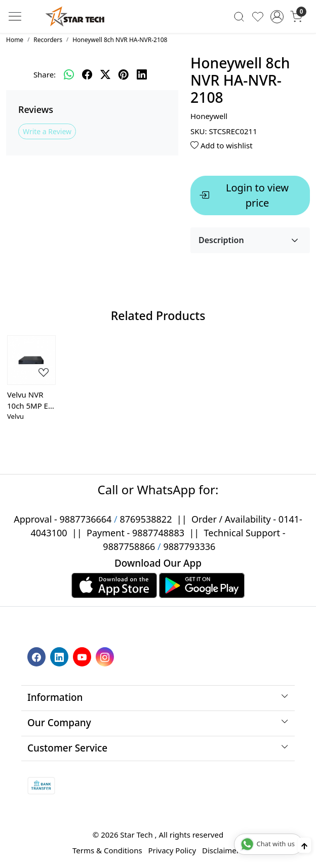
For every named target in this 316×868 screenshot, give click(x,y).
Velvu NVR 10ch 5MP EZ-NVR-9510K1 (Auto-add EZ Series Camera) (31, 401)
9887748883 (158, 533)
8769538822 (146, 519)
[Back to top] (304, 845)
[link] (239, 16)
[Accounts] (277, 17)
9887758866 (129, 546)
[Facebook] (38, 656)
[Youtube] (83, 656)
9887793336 (189, 546)
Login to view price (244, 195)
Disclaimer (221, 850)
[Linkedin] (61, 656)
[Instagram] (106, 656)
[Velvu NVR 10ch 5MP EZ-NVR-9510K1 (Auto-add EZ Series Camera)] (31, 360)
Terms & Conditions (107, 850)
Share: (45, 74)
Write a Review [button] (47, 131)
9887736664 (85, 519)
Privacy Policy (172, 850)
